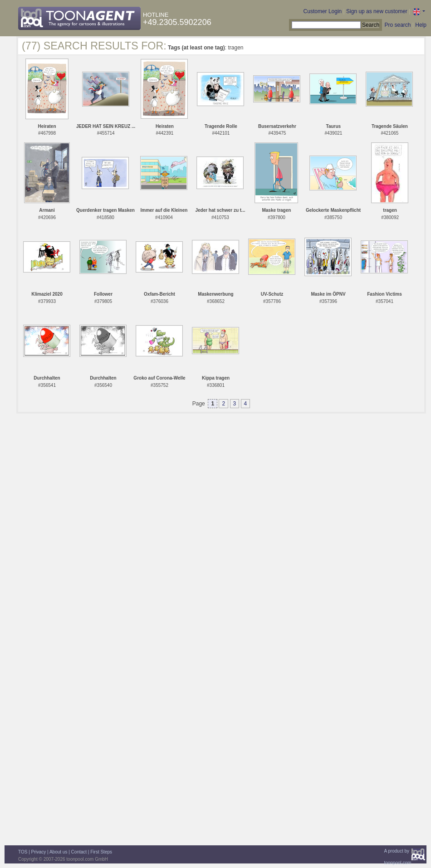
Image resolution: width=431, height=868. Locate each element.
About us (58, 852)
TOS (23, 852)
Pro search (397, 25)
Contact (79, 852)
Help (421, 25)
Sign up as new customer (377, 11)
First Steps (101, 852)
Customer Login (323, 11)
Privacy (39, 852)
